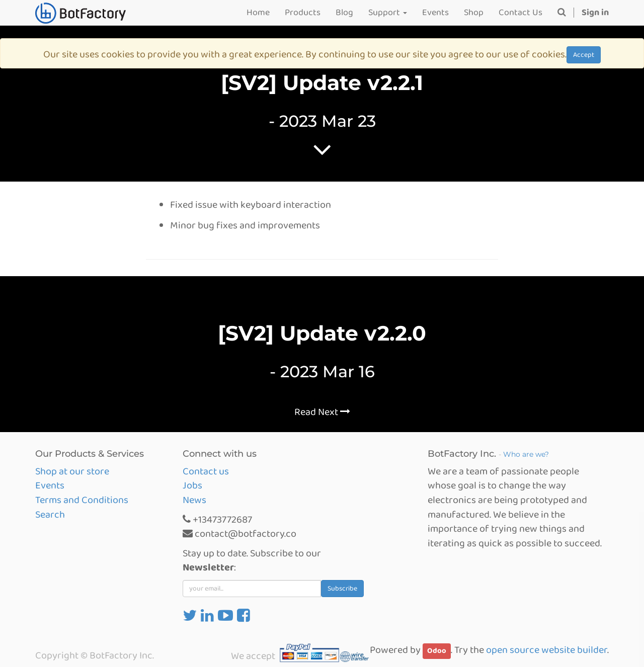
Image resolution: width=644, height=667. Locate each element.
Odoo (437, 651)
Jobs (192, 485)
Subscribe (342, 589)
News (194, 500)
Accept (584, 55)
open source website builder (547, 650)
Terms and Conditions (82, 500)
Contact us (206, 471)
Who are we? (526, 454)
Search (50, 515)
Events (50, 485)
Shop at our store (72, 471)
